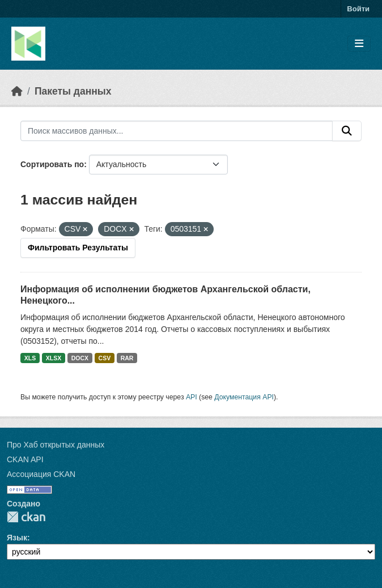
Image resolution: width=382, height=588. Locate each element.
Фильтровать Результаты (78, 248)
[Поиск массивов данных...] (177, 131)
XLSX (54, 358)
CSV (105, 358)
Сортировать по (52, 164)
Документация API (244, 397)
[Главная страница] (17, 91)
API (192, 397)
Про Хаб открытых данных (56, 445)
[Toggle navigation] (359, 44)
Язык (17, 538)
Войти (358, 9)
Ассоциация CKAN (41, 474)
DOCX (80, 358)
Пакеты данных (73, 91)
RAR (127, 358)
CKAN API (25, 459)
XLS (30, 358)
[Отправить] (347, 131)
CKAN (26, 517)
